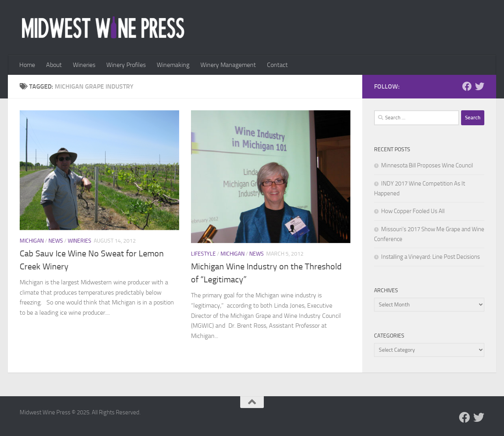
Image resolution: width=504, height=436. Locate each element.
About (54, 65)
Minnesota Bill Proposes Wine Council (427, 165)
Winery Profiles (126, 65)
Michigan (32, 241)
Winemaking (173, 65)
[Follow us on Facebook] (467, 86)
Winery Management (228, 65)
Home (27, 65)
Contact (277, 65)
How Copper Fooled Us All (413, 211)
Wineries (84, 65)
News (56, 241)
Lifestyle (203, 254)
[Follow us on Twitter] (480, 86)
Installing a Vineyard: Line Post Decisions (431, 257)
